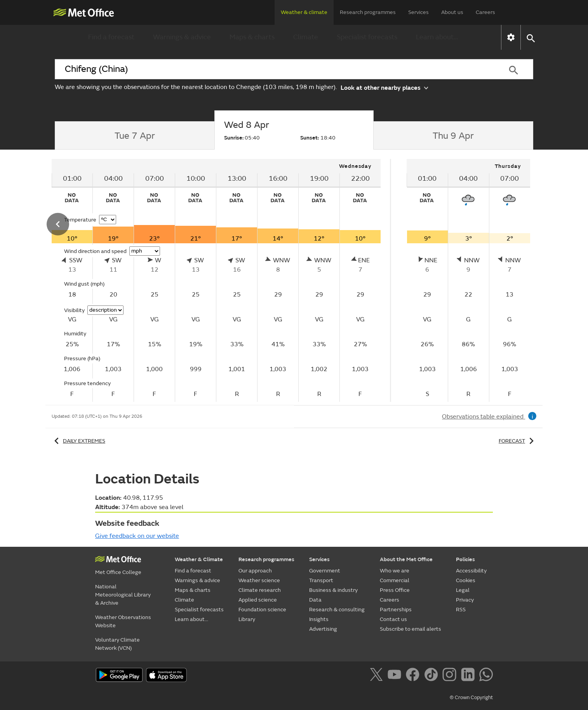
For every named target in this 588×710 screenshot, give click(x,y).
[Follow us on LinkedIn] (469, 676)
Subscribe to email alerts (411, 629)
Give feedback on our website (137, 536)
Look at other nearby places (384, 87)
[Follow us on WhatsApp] (486, 676)
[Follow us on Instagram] (451, 676)
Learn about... (437, 37)
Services (418, 12)
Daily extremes (78, 441)
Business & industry (333, 590)
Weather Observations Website (123, 621)
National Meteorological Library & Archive (123, 595)
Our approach (255, 571)
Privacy (465, 600)
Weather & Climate (199, 559)
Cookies (466, 580)
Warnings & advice (182, 37)
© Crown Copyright (471, 698)
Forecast (518, 441)
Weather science (259, 580)
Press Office (395, 590)
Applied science (258, 600)
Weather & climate (304, 12)
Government (325, 571)
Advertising (323, 629)
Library (247, 619)
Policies (465, 559)
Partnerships (396, 610)
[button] (530, 38)
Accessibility (471, 571)
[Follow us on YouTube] (396, 676)
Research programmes (368, 12)
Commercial (395, 580)
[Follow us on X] (378, 676)
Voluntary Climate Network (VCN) (117, 644)
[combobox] (274, 69)
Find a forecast (111, 37)
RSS (461, 610)
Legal (463, 590)
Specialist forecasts (367, 37)
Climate (306, 37)
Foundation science (262, 610)
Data (315, 600)
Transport (321, 580)
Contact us (393, 619)
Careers (485, 12)
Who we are (395, 571)
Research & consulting (337, 610)
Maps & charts (252, 37)
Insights (319, 619)
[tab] (135, 136)
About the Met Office (406, 559)
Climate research (260, 590)
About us (452, 12)
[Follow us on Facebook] (414, 676)
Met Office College (118, 572)
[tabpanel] (217, 280)
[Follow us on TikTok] (432, 676)
